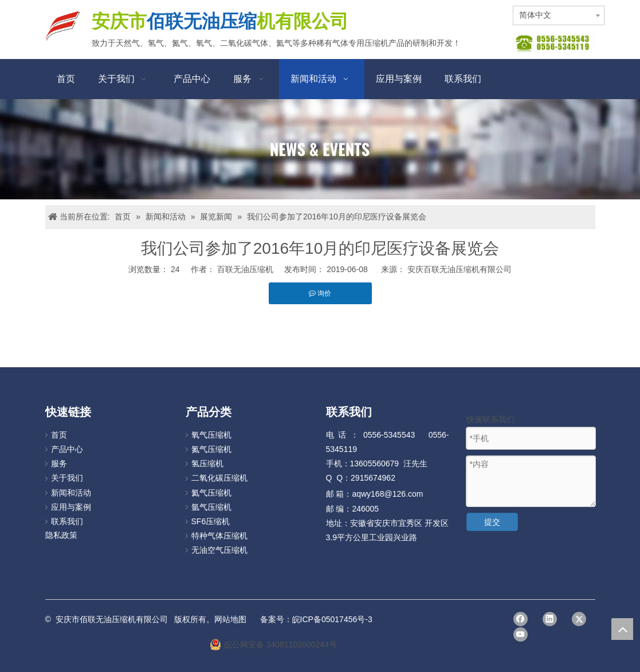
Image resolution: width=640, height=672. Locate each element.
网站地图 (230, 619)
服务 (59, 463)
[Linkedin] (550, 619)
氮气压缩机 (211, 449)
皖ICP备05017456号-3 (332, 619)
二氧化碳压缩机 (219, 478)
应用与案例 (71, 507)
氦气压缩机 (211, 493)
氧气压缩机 (211, 435)
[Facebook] (521, 619)
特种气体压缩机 (219, 536)
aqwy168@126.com (387, 494)
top (622, 629)
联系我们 (67, 521)
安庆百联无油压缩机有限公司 (460, 269)
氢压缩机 (207, 463)
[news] (320, 149)
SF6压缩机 (211, 521)
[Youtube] (521, 634)
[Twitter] (579, 619)
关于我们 (67, 478)
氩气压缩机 (211, 507)
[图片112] (554, 43)
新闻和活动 (71, 493)
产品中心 (67, 449)
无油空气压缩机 (219, 550)
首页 (59, 435)
